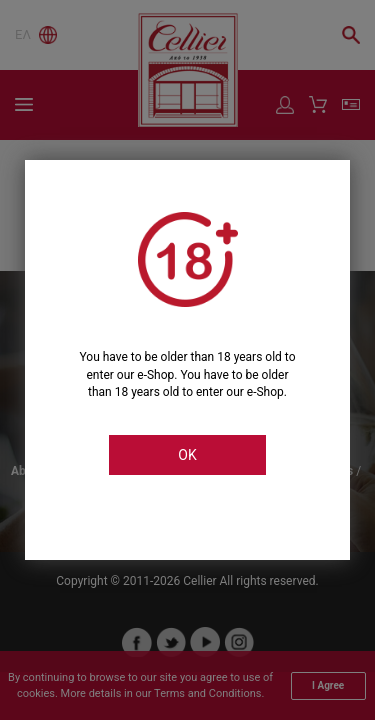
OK (187, 455)
